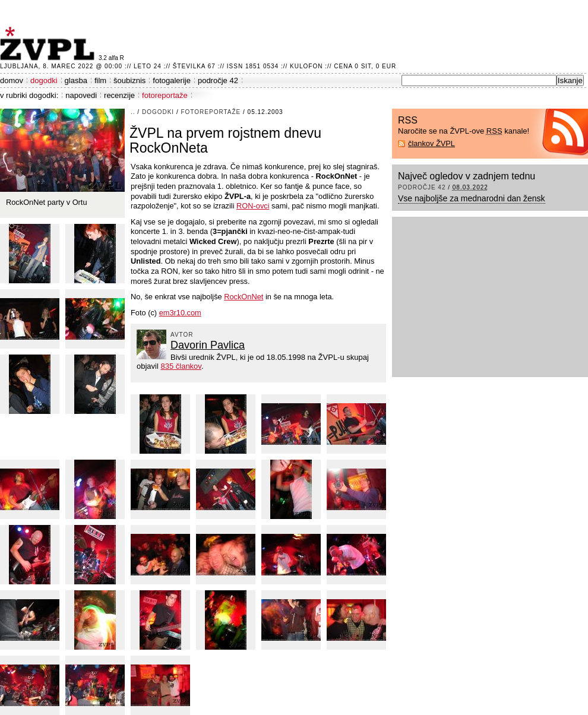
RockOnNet (244, 297)
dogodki (44, 80)
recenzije (119, 95)
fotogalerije (172, 80)
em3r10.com (180, 313)
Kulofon (306, 66)
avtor (182, 335)
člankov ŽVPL (431, 143)
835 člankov (181, 366)
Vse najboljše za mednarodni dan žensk (472, 198)
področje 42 (218, 80)
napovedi (81, 95)
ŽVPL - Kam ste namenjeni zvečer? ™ (49, 44)
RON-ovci (253, 206)
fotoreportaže (165, 95)
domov (12, 80)
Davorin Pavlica (208, 345)
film (100, 80)
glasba (76, 80)
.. (133, 112)
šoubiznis (129, 80)
